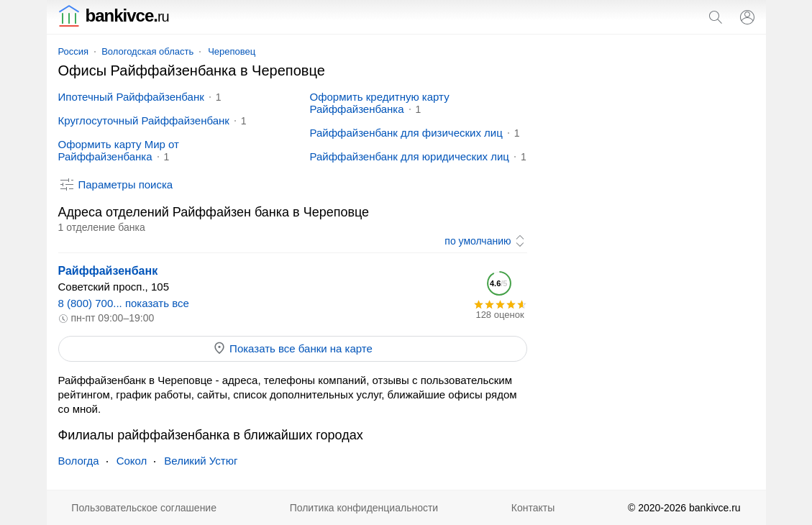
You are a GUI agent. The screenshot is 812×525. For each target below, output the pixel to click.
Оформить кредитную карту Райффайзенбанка (380, 103)
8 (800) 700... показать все (124, 303)
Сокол (132, 461)
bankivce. (114, 15)
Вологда (79, 461)
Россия (74, 51)
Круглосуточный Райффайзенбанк (144, 120)
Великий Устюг (201, 461)
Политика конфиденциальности (364, 508)
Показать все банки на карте (292, 348)
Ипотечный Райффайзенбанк (131, 97)
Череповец (232, 51)
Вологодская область (147, 51)
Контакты (533, 508)
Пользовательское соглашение (144, 508)
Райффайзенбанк (108, 271)
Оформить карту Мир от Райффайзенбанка (119, 150)
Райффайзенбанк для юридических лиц (410, 156)
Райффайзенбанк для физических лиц (406, 133)
